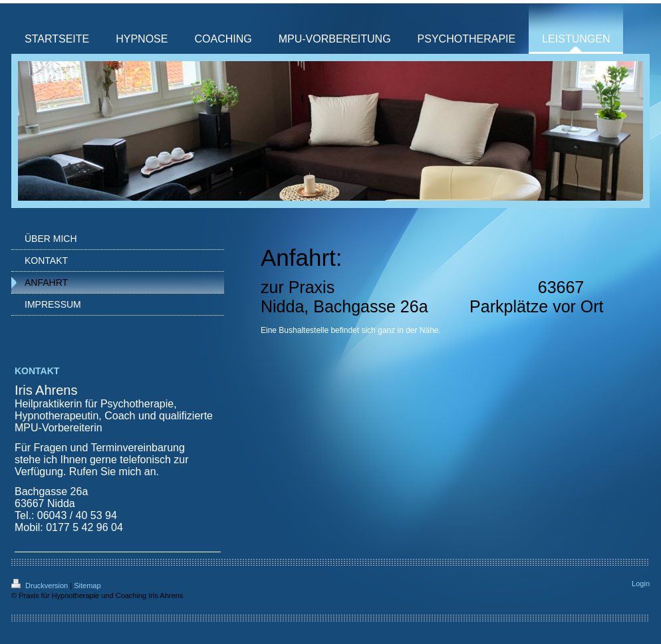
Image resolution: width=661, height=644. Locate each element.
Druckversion (41, 586)
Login (641, 584)
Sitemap (87, 586)
